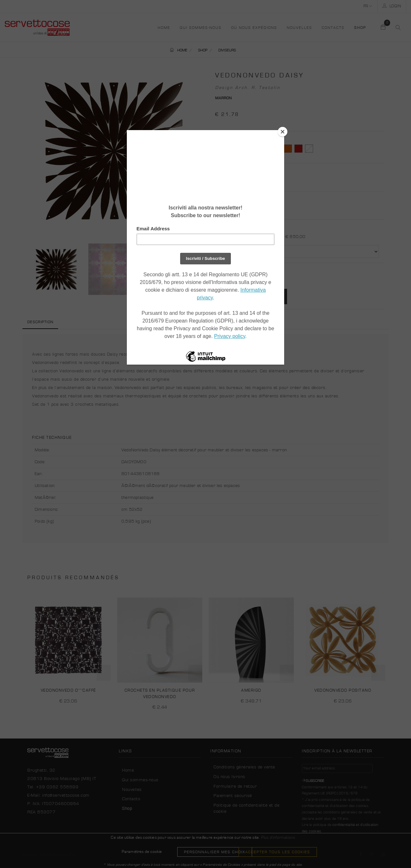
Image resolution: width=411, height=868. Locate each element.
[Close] (283, 132)
